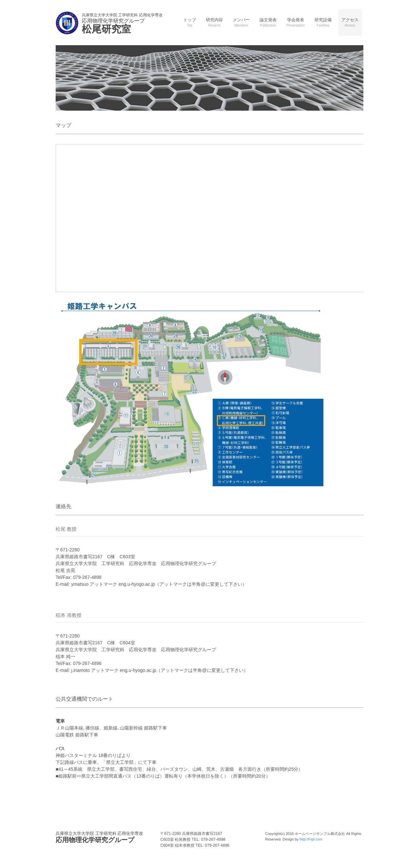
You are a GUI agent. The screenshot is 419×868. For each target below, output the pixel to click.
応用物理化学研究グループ (99, 837)
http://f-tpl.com (311, 839)
